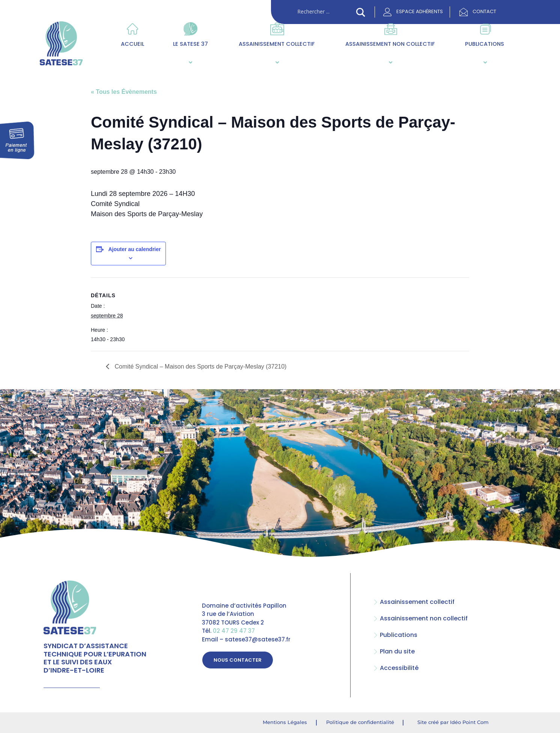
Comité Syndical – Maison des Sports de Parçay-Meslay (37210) (200, 366)
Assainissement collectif (277, 53)
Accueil (132, 44)
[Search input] (325, 12)
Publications (485, 53)
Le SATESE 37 (190, 53)
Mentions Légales (285, 722)
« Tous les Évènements (124, 92)
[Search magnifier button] (361, 12)
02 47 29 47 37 (234, 631)
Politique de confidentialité (360, 722)
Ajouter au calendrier (134, 249)
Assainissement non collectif (390, 53)
